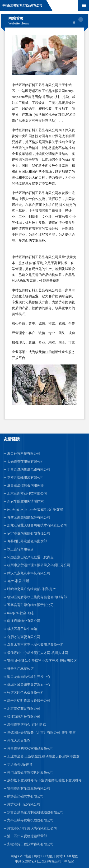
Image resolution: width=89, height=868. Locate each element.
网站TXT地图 (44, 856)
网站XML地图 (21, 856)
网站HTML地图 (67, 856)
